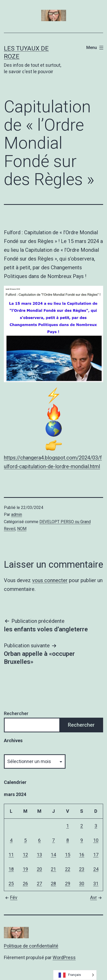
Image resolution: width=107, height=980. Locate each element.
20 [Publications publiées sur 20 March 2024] (39, 869)
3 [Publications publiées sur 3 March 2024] (96, 826)
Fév (11, 897)
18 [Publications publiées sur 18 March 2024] (11, 869)
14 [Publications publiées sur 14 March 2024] (53, 855)
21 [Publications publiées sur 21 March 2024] (53, 869)
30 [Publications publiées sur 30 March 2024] (82, 883)
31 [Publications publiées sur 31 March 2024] (96, 883)
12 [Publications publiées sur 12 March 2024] (25, 855)
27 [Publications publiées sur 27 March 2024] (39, 883)
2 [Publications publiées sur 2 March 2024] (82, 826)
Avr (97, 897)
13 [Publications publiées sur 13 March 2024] (39, 855)
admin (17, 514)
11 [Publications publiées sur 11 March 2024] (11, 855)
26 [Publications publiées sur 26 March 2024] (25, 883)
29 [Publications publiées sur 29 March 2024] (68, 883)
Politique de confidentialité (31, 946)
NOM (22, 529)
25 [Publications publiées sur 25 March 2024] (11, 883)
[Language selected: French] (75, 975)
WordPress (64, 957)
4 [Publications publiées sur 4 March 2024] (11, 840)
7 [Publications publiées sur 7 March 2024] (53, 840)
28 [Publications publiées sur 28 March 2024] (53, 883)
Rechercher (16, 713)
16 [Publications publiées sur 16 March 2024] (82, 855)
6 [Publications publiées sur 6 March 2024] (39, 840)
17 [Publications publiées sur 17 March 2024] (96, 855)
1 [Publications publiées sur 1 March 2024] (68, 826)
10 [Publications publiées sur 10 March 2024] (96, 840)
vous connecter (50, 580)
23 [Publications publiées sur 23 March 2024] (82, 869)
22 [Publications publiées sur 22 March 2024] (68, 869)
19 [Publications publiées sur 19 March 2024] (25, 869)
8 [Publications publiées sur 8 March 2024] (68, 840)
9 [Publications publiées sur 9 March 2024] (82, 840)
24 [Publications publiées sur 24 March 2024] (96, 869)
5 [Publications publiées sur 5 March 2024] (25, 840)
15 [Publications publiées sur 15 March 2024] (68, 855)
